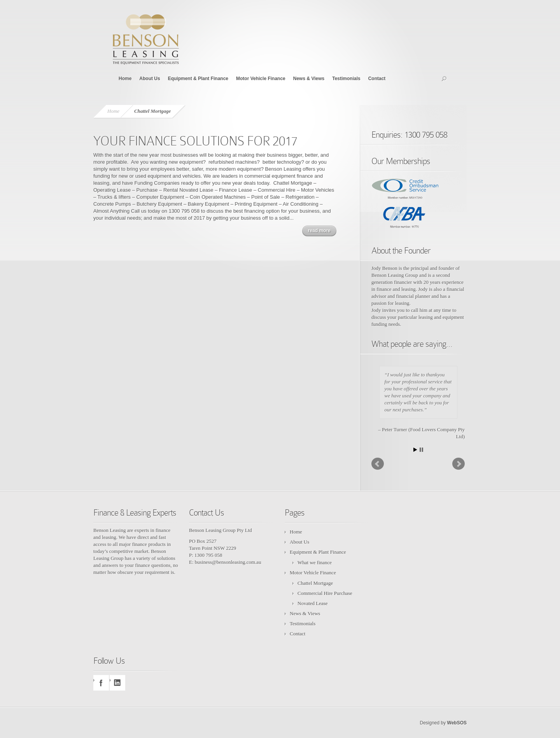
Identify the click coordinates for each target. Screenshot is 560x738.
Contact (377, 79)
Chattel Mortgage (315, 583)
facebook (101, 683)
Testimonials (346, 79)
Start (415, 450)
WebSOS (457, 723)
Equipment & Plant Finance (198, 79)
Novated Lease (313, 603)
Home (125, 79)
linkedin (117, 683)
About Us (150, 79)
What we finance (315, 562)
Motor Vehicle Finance (261, 79)
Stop (421, 450)
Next (458, 464)
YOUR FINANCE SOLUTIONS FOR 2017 (195, 141)
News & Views (309, 79)
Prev (378, 464)
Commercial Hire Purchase (325, 593)
